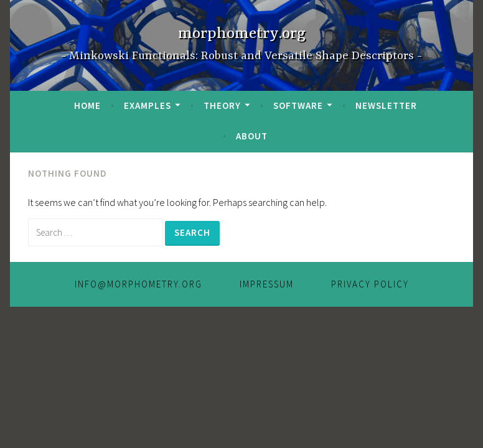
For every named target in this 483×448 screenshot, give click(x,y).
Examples (148, 105)
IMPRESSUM (267, 284)
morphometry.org (242, 34)
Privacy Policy (370, 284)
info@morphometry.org (138, 284)
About (252, 136)
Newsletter (386, 105)
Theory (222, 105)
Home (87, 105)
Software (298, 105)
